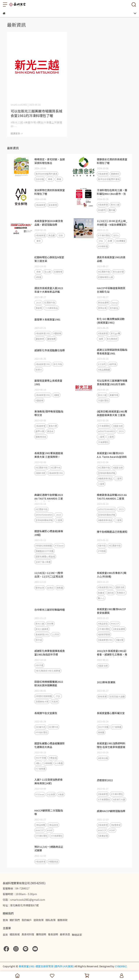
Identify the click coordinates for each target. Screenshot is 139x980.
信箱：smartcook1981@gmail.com (24, 900)
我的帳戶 (27, 920)
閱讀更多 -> (17, 133)
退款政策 (39, 920)
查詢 (5, 920)
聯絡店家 (77, 935)
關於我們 (15, 920)
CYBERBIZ (121, 966)
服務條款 (62, 920)
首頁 (5, 935)
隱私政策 (50, 920)
